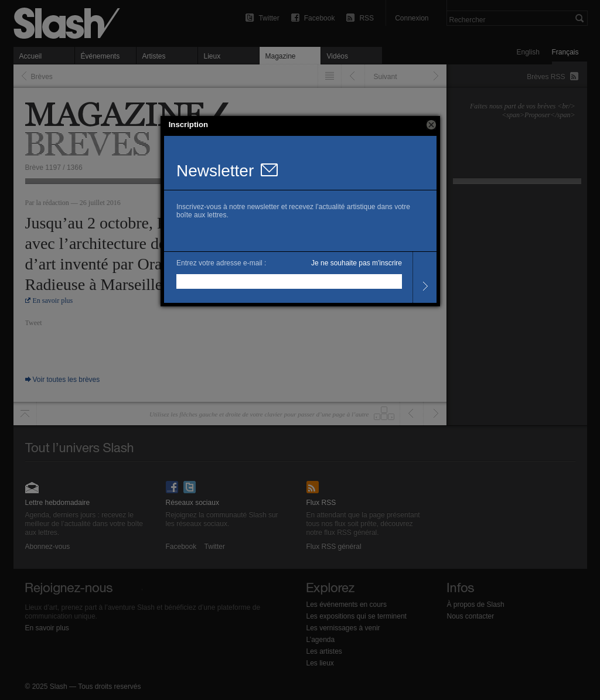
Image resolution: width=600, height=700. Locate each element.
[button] (431, 125)
